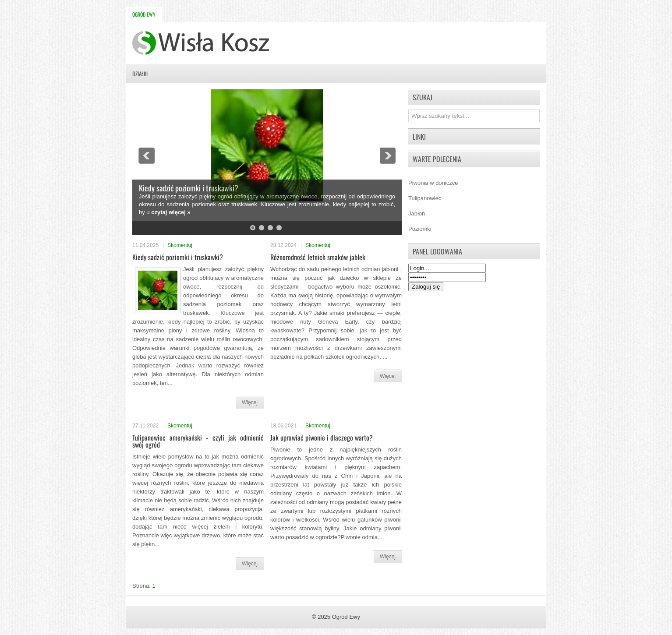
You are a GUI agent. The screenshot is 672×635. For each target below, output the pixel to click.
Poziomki (420, 229)
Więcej (250, 402)
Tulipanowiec (425, 198)
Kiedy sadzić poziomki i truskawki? (189, 188)
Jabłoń (417, 213)
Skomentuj (180, 245)
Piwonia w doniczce (433, 183)
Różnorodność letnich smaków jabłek (318, 257)
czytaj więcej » (171, 212)
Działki (140, 74)
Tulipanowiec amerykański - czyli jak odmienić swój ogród (198, 441)
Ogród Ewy (144, 14)
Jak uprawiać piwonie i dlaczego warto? (322, 437)
